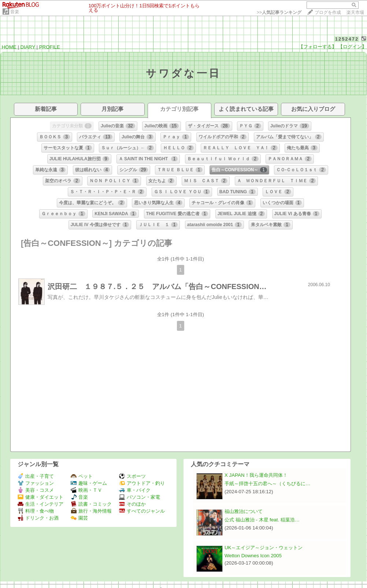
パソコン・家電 (140, 497)
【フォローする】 (318, 47)
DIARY (28, 47)
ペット (82, 476)
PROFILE (50, 47)
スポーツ (132, 476)
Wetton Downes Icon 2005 (253, 556)
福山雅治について (244, 511)
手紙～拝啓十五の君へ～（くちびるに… (267, 484)
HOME (9, 47)
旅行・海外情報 (91, 511)
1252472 (347, 39)
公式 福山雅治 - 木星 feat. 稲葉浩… (262, 520)
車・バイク (135, 490)
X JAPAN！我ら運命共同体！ (256, 475)
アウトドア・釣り (142, 483)
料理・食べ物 (36, 511)
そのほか (132, 504)
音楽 (15, 12)
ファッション (36, 483)
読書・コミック (91, 504)
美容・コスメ (36, 490)
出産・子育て (36, 476)
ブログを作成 (328, 12)
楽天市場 (355, 12)
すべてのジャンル (142, 511)
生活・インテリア (40, 504)
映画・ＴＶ (86, 490)
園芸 (79, 518)
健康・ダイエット (40, 497)
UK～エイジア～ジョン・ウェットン (264, 548)
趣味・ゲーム (89, 483)
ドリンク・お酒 (38, 518)
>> (279, 12)
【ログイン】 (352, 47)
